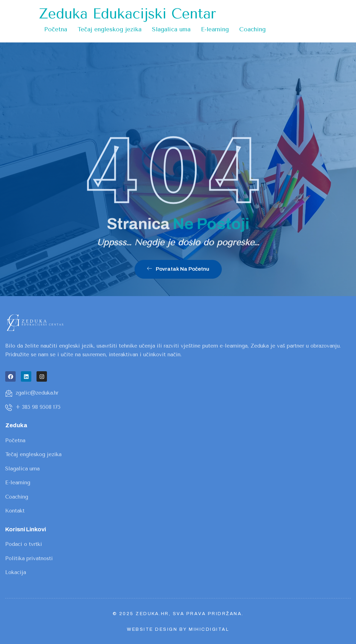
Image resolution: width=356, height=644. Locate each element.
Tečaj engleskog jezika (110, 29)
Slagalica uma (171, 29)
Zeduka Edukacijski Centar (127, 14)
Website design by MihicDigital (178, 629)
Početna (56, 29)
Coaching (252, 29)
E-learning (215, 29)
